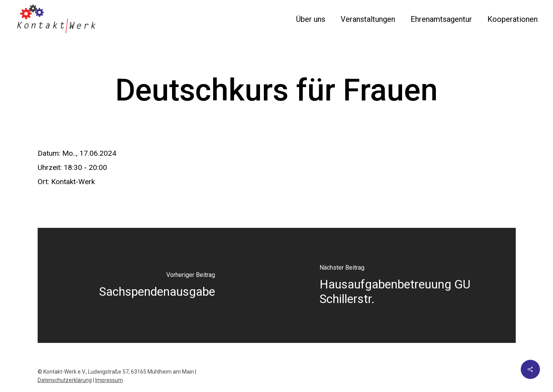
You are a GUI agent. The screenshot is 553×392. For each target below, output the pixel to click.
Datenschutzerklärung (65, 380)
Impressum (109, 380)
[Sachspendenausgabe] (157, 285)
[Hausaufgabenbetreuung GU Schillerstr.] (396, 285)
